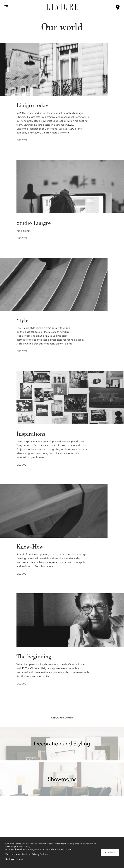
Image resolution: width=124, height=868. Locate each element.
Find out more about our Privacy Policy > (27, 854)
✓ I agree (110, 852)
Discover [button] (22, 140)
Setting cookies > (15, 859)
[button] (6, 7)
